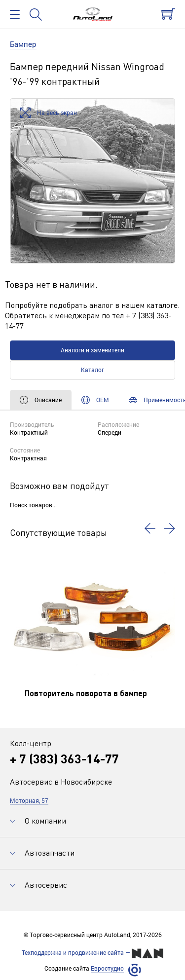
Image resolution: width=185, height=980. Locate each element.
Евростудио (107, 968)
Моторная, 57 (29, 800)
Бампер (23, 44)
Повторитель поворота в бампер (86, 693)
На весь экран (49, 113)
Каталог (92, 370)
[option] (92, 181)
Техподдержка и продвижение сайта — (92, 953)
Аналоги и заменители (92, 350)
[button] (150, 528)
